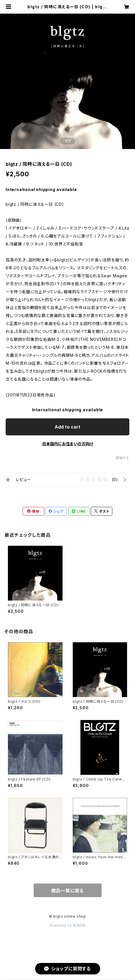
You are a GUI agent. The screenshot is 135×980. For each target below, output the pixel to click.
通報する (122, 458)
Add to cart (67, 427)
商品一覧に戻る (68, 891)
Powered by (68, 925)
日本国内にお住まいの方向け (68, 444)
